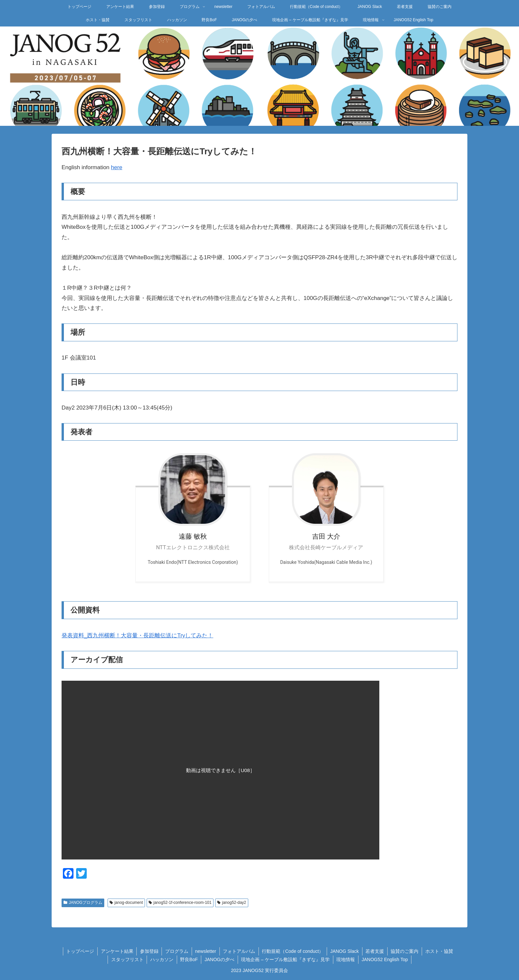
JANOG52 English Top (386, 959)
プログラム (176, 951)
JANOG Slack (345, 951)
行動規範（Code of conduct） (293, 951)
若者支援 (376, 951)
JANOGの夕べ (219, 959)
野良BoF (189, 959)
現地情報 (346, 959)
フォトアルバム (239, 951)
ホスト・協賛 (441, 951)
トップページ (79, 951)
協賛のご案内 (406, 951)
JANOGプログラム (83, 903)
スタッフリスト (126, 959)
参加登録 (148, 951)
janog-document (126, 903)
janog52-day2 (232, 903)
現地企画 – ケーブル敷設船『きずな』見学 (286, 959)
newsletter (205, 951)
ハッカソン (161, 959)
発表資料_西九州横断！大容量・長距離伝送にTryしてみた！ (137, 636)
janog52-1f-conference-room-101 (180, 903)
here (117, 167)
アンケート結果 (116, 951)
